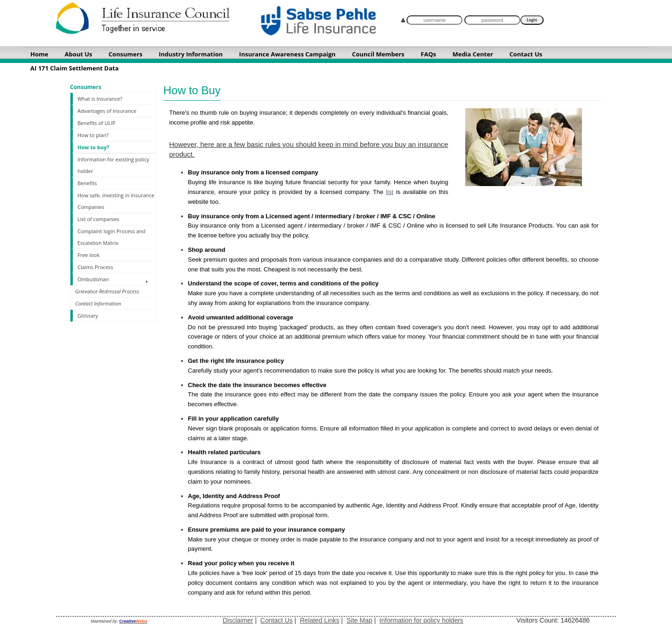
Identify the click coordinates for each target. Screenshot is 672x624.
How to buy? (93, 147)
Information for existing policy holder (113, 165)
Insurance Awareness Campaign (287, 54)
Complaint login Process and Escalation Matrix (112, 237)
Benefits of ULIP (96, 123)
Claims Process (95, 267)
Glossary (88, 315)
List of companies (98, 219)
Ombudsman (93, 279)
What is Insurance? (100, 99)
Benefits (87, 183)
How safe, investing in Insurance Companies (116, 201)
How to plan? (93, 135)
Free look (88, 255)
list (390, 192)
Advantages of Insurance (107, 111)
